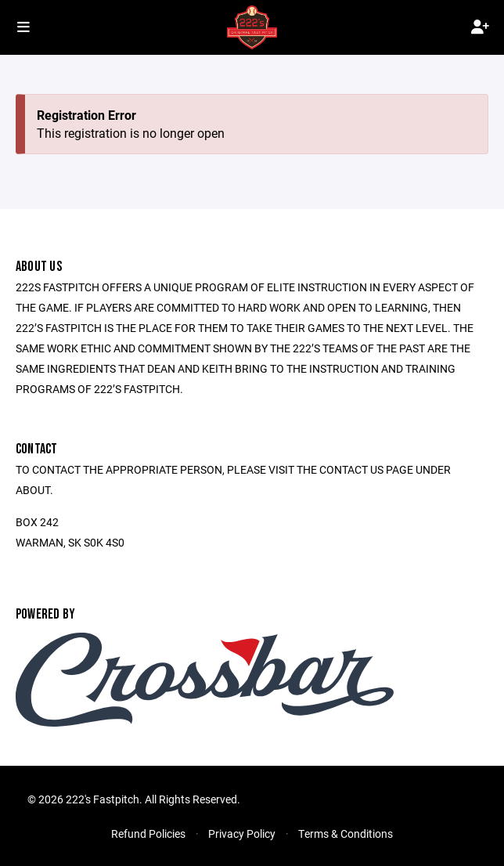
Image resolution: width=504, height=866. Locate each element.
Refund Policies (148, 834)
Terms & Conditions (346, 834)
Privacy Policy (242, 834)
